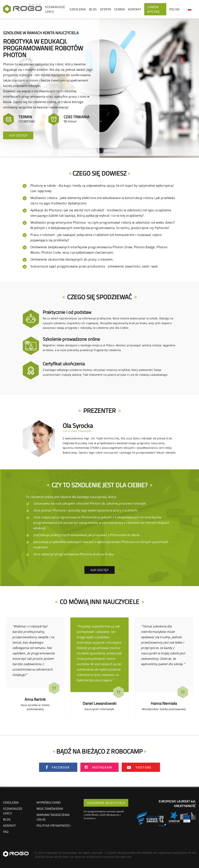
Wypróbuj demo (49, 802)
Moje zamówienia (50, 809)
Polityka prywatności (54, 826)
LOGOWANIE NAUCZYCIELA (106, 803)
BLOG (93, 9)
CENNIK (120, 9)
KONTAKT (135, 9)
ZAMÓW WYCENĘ (153, 9)
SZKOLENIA (78, 9)
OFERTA (106, 9)
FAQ (6, 832)
